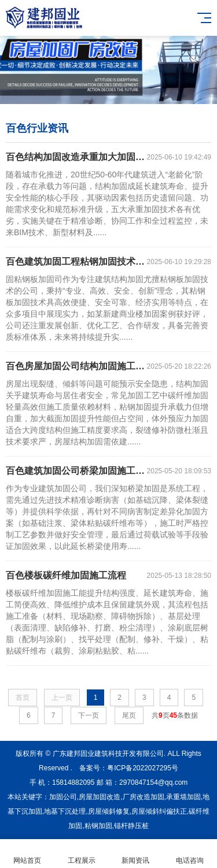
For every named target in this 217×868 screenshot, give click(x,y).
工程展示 (82, 854)
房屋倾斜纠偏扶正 (159, 811)
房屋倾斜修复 (109, 811)
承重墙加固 (183, 797)
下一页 (89, 715)
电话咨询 (190, 854)
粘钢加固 (98, 826)
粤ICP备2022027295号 (143, 768)
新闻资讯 (136, 854)
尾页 (129, 715)
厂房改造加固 (144, 797)
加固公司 (63, 797)
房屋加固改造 (100, 797)
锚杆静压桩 (131, 826)
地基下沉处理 (65, 811)
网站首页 (27, 854)
